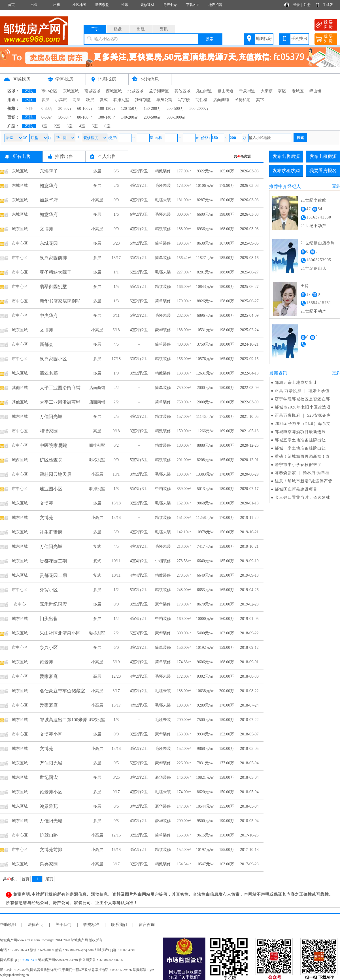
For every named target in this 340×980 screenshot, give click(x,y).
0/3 (116, 821)
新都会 (46, 344)
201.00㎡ (184, 460)
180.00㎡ (184, 445)
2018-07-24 (249, 705)
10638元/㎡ (206, 691)
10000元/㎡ (206, 619)
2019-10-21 (249, 532)
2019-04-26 (249, 590)
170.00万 (227, 518)
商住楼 (201, 100)
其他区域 (182, 91)
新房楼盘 (102, 5)
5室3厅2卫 (139, 633)
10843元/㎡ (206, 287)
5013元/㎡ (205, 489)
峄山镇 (315, 91)
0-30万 (47, 109)
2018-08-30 (249, 676)
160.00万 (227, 315)
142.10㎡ (184, 532)
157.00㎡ (184, 417)
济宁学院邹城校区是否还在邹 (302, 399)
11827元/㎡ (205, 258)
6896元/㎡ (205, 315)
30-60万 (65, 109)
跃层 (90, 100)
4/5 (116, 344)
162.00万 (227, 633)
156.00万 (227, 532)
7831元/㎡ (205, 763)
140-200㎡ (130, 117)
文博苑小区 (51, 734)
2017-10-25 (249, 835)
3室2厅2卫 (139, 258)
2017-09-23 (249, 864)
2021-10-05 (249, 417)
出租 (57, 5)
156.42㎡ (184, 258)
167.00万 (227, 243)
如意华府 (49, 186)
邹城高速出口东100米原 (63, 720)
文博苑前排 (51, 850)
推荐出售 (64, 156)
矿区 (282, 91)
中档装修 (163, 489)
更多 (336, 186)
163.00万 (227, 864)
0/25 (116, 777)
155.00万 (227, 806)
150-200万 (152, 109)
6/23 (116, 243)
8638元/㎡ (205, 243)
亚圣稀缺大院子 (56, 272)
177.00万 (227, 763)
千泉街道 (247, 91)
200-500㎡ (152, 117)
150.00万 (227, 200)
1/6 (116, 214)
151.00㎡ (184, 518)
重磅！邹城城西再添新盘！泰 (302, 456)
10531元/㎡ (206, 330)
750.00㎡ (184, 388)
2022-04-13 (249, 373)
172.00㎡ (184, 676)
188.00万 (227, 272)
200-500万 (175, 109)
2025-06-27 (249, 272)
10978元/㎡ (206, 532)
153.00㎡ (184, 734)
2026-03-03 (249, 171)
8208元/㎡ (205, 460)
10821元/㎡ (206, 777)
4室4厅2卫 (139, 561)
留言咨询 (147, 925)
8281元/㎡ (205, 272)
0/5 (116, 763)
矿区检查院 (51, 460)
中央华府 (49, 315)
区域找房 (22, 79)
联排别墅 (121, 100)
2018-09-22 (249, 633)
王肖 (305, 286)
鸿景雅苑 (49, 806)
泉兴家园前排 (53, 258)
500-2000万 (199, 109)
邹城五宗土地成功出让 (296, 383)
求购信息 (150, 79)
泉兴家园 (49, 864)
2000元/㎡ (205, 388)
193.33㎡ (184, 243)
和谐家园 (49, 431)
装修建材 (147, 5)
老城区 (298, 91)
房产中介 (170, 5)
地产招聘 (215, 5)
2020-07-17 (249, 489)
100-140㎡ (107, 117)
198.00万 (227, 214)
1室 (44, 126)
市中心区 (49, 91)
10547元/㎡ (206, 864)
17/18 (116, 359)
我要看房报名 (323, 171)
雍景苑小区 (51, 792)
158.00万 (227, 301)
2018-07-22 (249, 720)
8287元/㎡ (205, 200)
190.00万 (227, 821)
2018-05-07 (249, 734)
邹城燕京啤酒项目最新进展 (300, 432)
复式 (104, 100)
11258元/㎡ (205, 518)
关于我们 (63, 925)
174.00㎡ (184, 792)
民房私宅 (243, 100)
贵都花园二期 (53, 561)
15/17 (116, 705)
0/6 (116, 806)
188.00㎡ (184, 229)
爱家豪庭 (49, 676)
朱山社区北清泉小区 (60, 633)
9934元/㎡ (205, 734)
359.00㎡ (184, 489)
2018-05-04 (249, 763)
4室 (82, 126)
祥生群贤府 (51, 532)
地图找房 (264, 39)
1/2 (116, 590)
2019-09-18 (249, 575)
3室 (70, 126)
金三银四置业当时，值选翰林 (302, 498)
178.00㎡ (184, 186)
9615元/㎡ (205, 835)
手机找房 (299, 39)
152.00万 (227, 734)
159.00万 (227, 648)
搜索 (210, 39)
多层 (45, 100)
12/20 (116, 676)
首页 (11, 5)
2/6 (116, 186)
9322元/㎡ (205, 171)
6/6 (116, 171)
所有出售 (22, 156)
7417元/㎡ (205, 546)
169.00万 (227, 431)
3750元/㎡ (205, 344)
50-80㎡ (65, 117)
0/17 (116, 792)
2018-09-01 (249, 662)
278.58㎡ (184, 561)
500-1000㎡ (176, 117)
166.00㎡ (184, 287)
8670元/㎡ (205, 604)
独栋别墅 (143, 100)
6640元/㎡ (205, 561)
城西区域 (20, 460)
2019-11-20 (249, 518)
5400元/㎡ (205, 633)
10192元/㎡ (206, 648)
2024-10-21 (249, 344)
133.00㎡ (184, 373)
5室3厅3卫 (139, 460)
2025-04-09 (249, 315)
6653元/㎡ (205, 590)
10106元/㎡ (206, 186)
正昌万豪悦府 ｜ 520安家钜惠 (303, 415)
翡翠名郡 (49, 373)
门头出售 (49, 619)
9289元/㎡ (205, 705)
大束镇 (267, 91)
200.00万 (227, 691)
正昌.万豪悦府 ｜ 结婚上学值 (302, 391)
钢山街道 (226, 91)
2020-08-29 (249, 474)
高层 (76, 100)
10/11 (116, 561)
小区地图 (79, 5)
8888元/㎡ (205, 445)
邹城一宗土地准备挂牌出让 (300, 448)
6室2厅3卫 (139, 214)
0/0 (116, 200)
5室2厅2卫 (139, 243)
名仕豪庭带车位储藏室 (62, 691)
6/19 (116, 662)
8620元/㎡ (205, 792)
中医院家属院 (53, 445)
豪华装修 (163, 330)
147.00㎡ (184, 806)
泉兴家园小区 (53, 359)
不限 (29, 91)
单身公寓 (164, 100)
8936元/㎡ (205, 229)
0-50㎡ (47, 117)
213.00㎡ (184, 546)
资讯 (125, 5)
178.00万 (227, 474)
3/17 (116, 691)
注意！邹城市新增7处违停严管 (304, 481)
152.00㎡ (184, 503)
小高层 (61, 100)
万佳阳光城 (51, 417)
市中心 (20, 604)
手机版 (328, 5)
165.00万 (227, 171)
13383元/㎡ (206, 474)
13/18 (116, 503)
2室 (57, 126)
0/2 (116, 445)
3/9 (116, 532)
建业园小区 (51, 489)
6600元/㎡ (205, 214)
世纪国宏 (49, 777)
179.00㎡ (184, 301)
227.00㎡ (184, 272)
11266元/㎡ (205, 431)
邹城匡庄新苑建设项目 (296, 489)
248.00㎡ (184, 590)
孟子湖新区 (159, 91)
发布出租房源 (323, 156)
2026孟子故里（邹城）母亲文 (303, 424)
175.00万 (227, 417)
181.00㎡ (184, 200)
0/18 (116, 431)
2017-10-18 (249, 850)
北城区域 (135, 91)
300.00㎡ (184, 214)
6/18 (116, 330)
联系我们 (119, 925)
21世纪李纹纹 (314, 200)
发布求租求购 (286, 171)
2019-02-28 (249, 604)
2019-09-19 (249, 561)
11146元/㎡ (205, 417)
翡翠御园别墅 (53, 287)
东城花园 (49, 243)
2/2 (116, 388)
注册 (307, 5)
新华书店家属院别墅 (60, 301)
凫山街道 (204, 91)
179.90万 (227, 186)
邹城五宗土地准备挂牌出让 (300, 440)
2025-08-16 (249, 258)
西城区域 (114, 91)
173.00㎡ (184, 604)
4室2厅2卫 (139, 171)
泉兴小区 (49, 648)
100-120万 (107, 109)
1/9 (116, 373)
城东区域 (20, 229)
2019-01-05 (249, 619)
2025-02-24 (249, 330)
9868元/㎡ (205, 503)
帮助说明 (8, 925)
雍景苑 (46, 662)
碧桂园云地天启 (56, 474)
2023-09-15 (249, 359)
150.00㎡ (184, 431)
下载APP (193, 5)
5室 (95, 126)
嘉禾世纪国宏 (53, 604)
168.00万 (227, 229)
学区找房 (64, 79)
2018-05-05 (249, 749)
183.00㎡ (184, 705)
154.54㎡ (184, 864)
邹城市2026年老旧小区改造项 (303, 407)
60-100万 (85, 109)
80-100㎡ (85, 117)
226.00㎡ (184, 763)
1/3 (116, 301)
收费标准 (91, 925)
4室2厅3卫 (139, 705)
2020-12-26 (249, 445)
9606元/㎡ (205, 662)
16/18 (116, 850)
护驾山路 (49, 835)
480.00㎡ (184, 344)
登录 (296, 5)
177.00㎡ (184, 171)
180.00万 (227, 287)
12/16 (116, 835)
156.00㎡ (184, 359)
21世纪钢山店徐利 (318, 243)
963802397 (29, 960)
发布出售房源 (286, 156)
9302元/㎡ (205, 676)
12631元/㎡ (206, 373)
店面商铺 (221, 100)
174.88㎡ (184, 662)
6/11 (116, 315)
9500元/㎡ (205, 821)
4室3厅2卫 (139, 546)
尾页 (49, 879)
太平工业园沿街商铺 (60, 388)
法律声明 (36, 925)
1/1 (116, 272)
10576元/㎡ (206, 359)
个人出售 (107, 156)
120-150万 (130, 109)
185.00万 (227, 258)
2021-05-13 (249, 431)
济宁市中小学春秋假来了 (298, 465)
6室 (108, 126)
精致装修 (163, 171)
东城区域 (71, 91)
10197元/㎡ (206, 850)
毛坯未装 (163, 186)
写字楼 (184, 100)
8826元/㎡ (205, 301)
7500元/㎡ (205, 720)
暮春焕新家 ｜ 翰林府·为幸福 (302, 473)
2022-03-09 (249, 388)
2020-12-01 (249, 460)
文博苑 (46, 229)
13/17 (116, 258)
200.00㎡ (184, 720)
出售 (34, 5)
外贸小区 (49, 590)
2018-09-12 (249, 648)
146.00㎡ (184, 777)
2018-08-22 (249, 691)
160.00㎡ (184, 619)
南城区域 (92, 91)
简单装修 (163, 243)
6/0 (116, 648)
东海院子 (49, 171)
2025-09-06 (249, 243)
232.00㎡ (184, 315)
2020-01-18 (249, 503)
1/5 (116, 287)
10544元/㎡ (206, 806)
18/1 (116, 474)
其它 (260, 100)
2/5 (116, 417)
